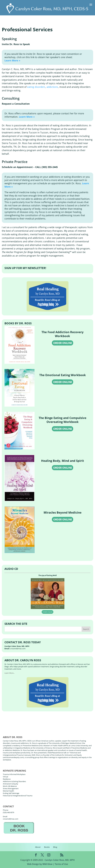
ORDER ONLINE (63, 343)
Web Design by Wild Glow (40, 864)
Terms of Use (61, 864)
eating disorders (36, 87)
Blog (55, 847)
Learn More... (10, 673)
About (38, 847)
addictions (52, 87)
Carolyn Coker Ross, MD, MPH (60, 860)
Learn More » (12, 60)
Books (47, 847)
